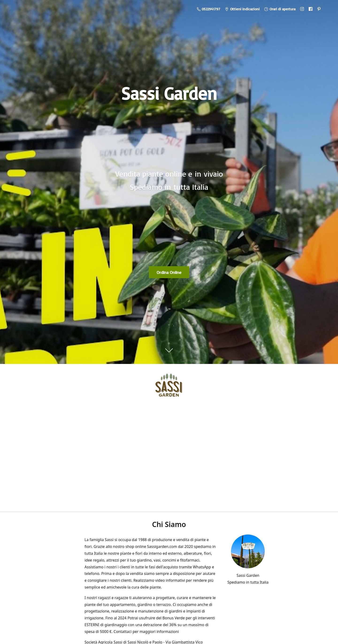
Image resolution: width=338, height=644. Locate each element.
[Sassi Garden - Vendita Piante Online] (169, 387)
